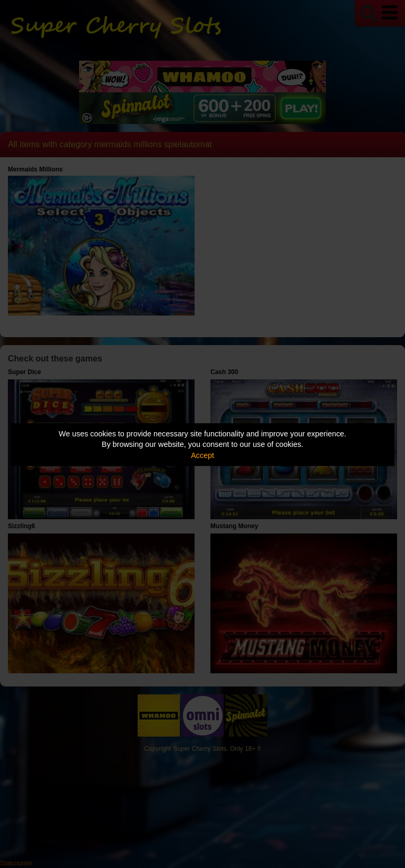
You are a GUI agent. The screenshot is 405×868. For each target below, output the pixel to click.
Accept (202, 455)
